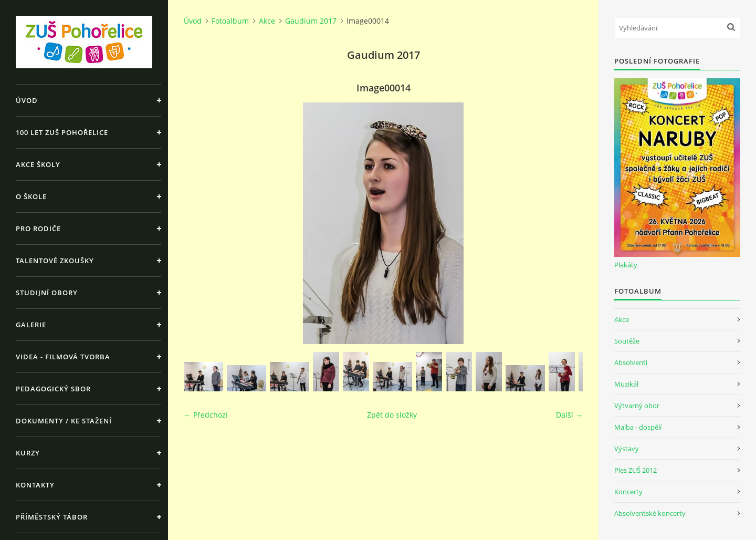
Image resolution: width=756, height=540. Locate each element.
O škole (31, 196)
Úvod (27, 100)
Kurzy (28, 453)
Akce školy (38, 164)
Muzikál (626, 384)
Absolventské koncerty (650, 513)
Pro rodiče (38, 229)
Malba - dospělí (638, 427)
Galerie (31, 325)
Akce (267, 21)
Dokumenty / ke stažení (64, 421)
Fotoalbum (230, 21)
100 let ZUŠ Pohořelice (62, 132)
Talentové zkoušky (55, 261)
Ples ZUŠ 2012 (636, 470)
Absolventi (631, 362)
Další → (569, 415)
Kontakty (35, 485)
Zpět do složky (392, 415)
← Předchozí (206, 415)
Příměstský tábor (52, 517)
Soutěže (627, 341)
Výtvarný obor (637, 406)
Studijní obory (47, 293)
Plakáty (626, 265)
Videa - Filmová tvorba (63, 357)
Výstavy (627, 449)
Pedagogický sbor (53, 389)
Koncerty (628, 492)
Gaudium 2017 (311, 21)
